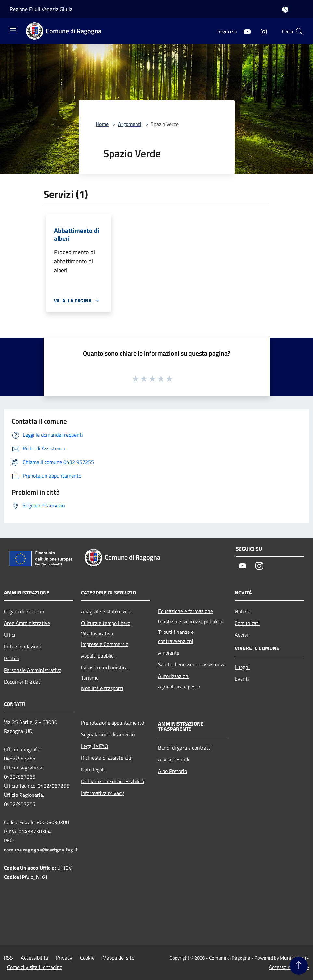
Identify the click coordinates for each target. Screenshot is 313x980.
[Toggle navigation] (13, 31)
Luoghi (242, 667)
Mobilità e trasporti (102, 688)
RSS (8, 958)
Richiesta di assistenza (106, 758)
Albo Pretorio (172, 771)
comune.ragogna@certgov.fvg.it (41, 850)
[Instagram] (261, 31)
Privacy (64, 958)
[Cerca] (299, 31)
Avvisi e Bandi (174, 759)
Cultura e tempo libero (106, 623)
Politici (11, 658)
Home (102, 124)
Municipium (293, 958)
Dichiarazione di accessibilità (112, 781)
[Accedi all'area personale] (285, 10)
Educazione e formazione (185, 611)
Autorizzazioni (174, 676)
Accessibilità (34, 958)
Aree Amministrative (27, 623)
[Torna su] (299, 966)
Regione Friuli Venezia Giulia (41, 9)
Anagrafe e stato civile (106, 611)
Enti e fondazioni (22, 647)
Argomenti (130, 124)
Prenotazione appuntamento (112, 723)
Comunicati (247, 623)
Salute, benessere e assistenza (192, 664)
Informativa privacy (102, 793)
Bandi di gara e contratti (185, 748)
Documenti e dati (23, 682)
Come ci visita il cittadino (35, 967)
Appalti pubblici (98, 656)
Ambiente (169, 653)
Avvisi (241, 635)
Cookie (87, 958)
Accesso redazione (289, 967)
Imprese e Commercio (105, 644)
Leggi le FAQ (95, 746)
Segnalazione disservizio (108, 734)
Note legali (93, 769)
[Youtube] (245, 31)
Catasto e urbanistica (104, 667)
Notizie (242, 611)
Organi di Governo (24, 611)
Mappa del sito (118, 958)
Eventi (242, 679)
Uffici (10, 635)
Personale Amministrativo (33, 670)
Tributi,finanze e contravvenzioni (176, 636)
